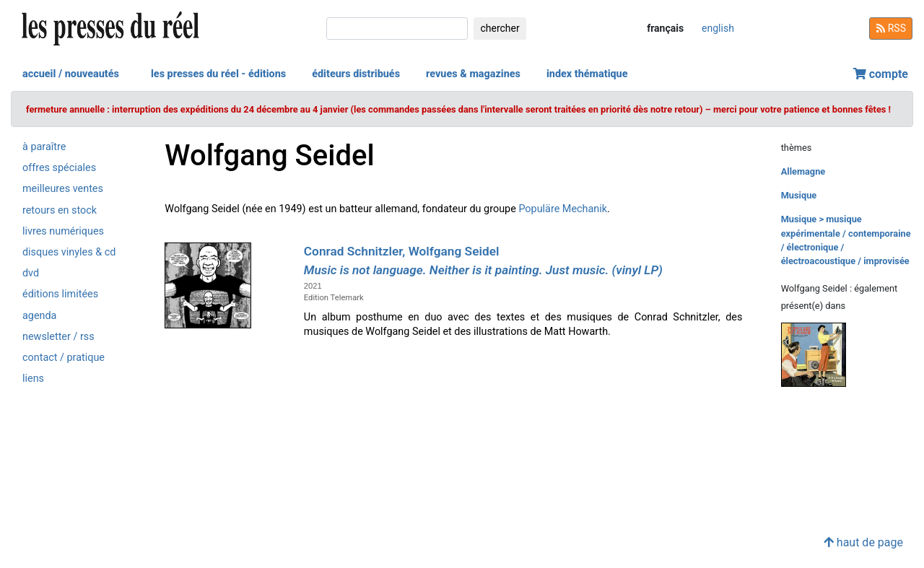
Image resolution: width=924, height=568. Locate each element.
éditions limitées (60, 294)
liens (33, 379)
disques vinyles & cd (69, 252)
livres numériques (63, 231)
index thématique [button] (587, 74)
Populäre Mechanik (563, 209)
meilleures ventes (63, 189)
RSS (891, 28)
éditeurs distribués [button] (356, 74)
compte (881, 74)
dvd (31, 273)
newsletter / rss (58, 337)
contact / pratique (64, 358)
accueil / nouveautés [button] (71, 74)
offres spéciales (59, 168)
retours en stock (60, 210)
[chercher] (397, 29)
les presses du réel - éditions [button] (218, 74)
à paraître (44, 147)
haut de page (863, 542)
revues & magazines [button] (473, 74)
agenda (39, 316)
